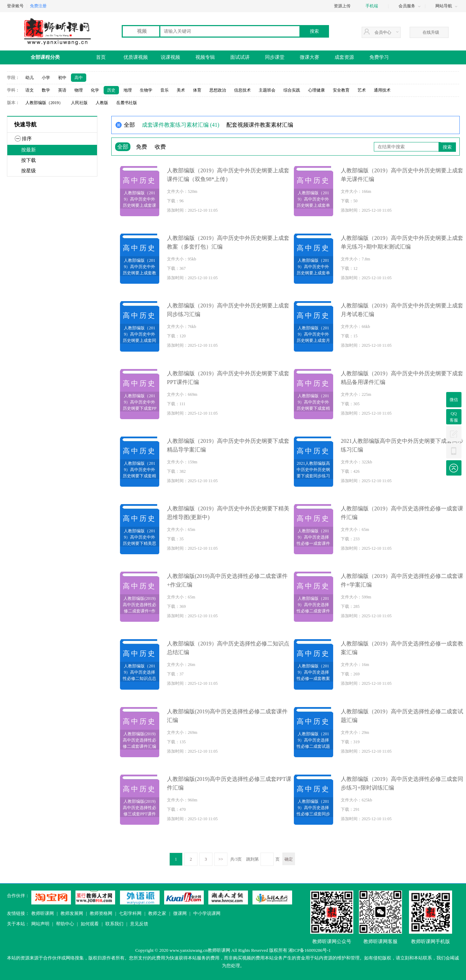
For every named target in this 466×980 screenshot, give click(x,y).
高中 (79, 78)
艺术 (362, 90)
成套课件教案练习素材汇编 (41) (181, 125)
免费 (142, 147)
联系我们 (114, 924)
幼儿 (30, 78)
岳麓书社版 (127, 103)
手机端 (372, 6)
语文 (30, 90)
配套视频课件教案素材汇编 (260, 125)
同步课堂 (275, 57)
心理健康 (316, 90)
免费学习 (379, 57)
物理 (79, 90)
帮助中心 (65, 924)
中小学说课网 (207, 913)
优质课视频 (136, 57)
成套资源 (344, 57)
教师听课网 (43, 913)
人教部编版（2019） (44, 103)
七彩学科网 (130, 913)
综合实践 (292, 90)
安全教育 (341, 90)
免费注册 (38, 6)
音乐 (164, 90)
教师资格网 (101, 913)
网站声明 (40, 924)
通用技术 (382, 90)
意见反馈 (139, 924)
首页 (101, 57)
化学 (95, 90)
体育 (197, 90)
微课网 (180, 913)
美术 (181, 90)
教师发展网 (72, 913)
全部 (123, 147)
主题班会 (267, 90)
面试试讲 (240, 57)
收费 (160, 147)
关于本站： (18, 924)
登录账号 (15, 6)
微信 (454, 400)
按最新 (29, 150)
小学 (46, 78)
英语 (62, 90)
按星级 (29, 171)
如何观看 (90, 924)
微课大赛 (310, 57)
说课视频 (170, 57)
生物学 (146, 90)
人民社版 (79, 103)
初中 (62, 78)
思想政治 (218, 90)
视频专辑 (205, 57)
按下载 (29, 160)
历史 (111, 90)
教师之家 (157, 913)
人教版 (102, 103)
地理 (128, 90)
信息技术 (242, 90)
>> (221, 859)
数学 (46, 90)
